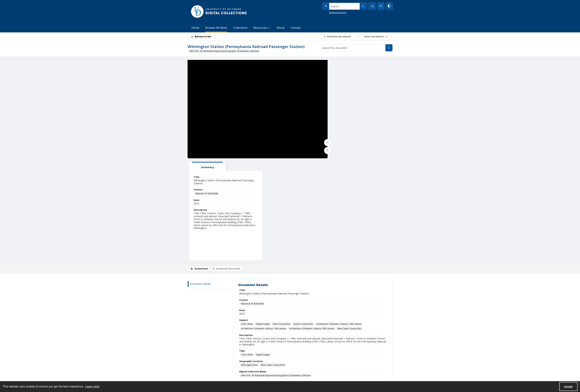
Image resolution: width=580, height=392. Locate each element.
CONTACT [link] (247, 349)
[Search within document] (389, 48)
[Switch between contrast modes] (389, 6)
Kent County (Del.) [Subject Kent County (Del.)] (282, 222)
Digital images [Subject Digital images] (263, 222)
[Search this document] (353, 48)
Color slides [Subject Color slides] (247, 222)
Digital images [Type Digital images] (263, 253)
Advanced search (331, 12)
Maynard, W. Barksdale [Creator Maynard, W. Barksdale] (344, 92)
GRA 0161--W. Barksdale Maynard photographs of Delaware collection (224, 51)
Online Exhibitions (302, 364)
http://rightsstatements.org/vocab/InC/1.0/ (283, 303)
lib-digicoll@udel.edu (253, 368)
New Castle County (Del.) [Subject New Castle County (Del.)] (350, 227)
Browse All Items (216, 28)
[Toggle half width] (324, 150)
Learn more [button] (92, 386)
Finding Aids (300, 368)
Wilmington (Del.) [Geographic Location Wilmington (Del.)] (249, 263)
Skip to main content (23, 2)
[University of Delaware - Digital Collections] (219, 11)
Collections (240, 28)
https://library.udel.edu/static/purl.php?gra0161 (265, 284)
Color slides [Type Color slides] (247, 253)
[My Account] (380, 6)
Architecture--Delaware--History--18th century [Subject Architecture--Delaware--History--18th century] (339, 222)
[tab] (343, 64)
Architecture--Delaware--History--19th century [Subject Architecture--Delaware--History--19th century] (264, 227)
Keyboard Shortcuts (23, 2)
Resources (350, 368)
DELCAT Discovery (303, 360)
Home (195, 28)
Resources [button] (262, 28)
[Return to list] (203, 36)
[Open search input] (363, 6)
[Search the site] (337, 6)
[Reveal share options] (372, 6)
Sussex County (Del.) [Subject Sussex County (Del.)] (303, 222)
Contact (296, 28)
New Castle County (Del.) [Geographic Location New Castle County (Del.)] (273, 263)
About (281, 28)
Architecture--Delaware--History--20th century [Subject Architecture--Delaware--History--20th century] (312, 227)
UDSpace (298, 356)
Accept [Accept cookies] (568, 387)
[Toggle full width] (324, 143)
